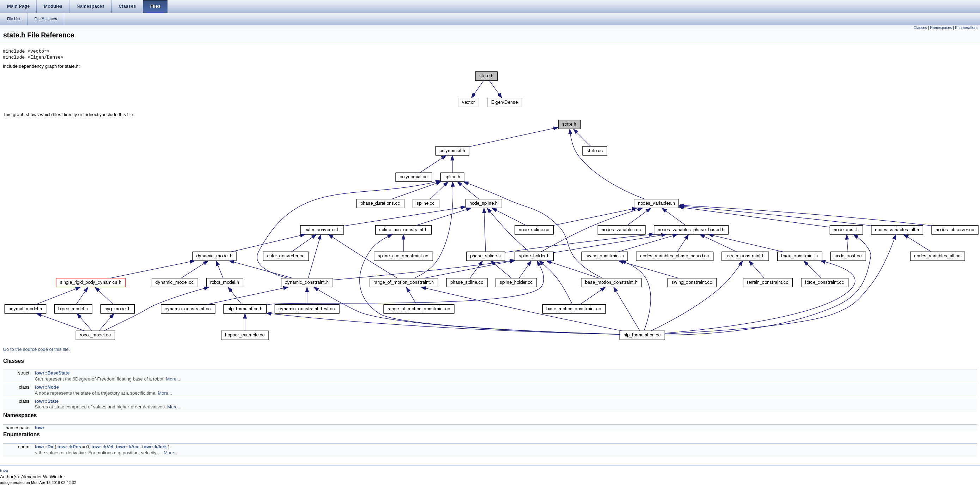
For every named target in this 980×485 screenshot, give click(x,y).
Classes (920, 28)
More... (173, 379)
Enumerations (967, 28)
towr (39, 428)
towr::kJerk (154, 447)
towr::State (47, 401)
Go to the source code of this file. (36, 349)
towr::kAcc (128, 447)
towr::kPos (69, 447)
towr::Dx (44, 447)
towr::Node (47, 387)
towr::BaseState (52, 373)
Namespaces (941, 28)
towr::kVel (102, 447)
